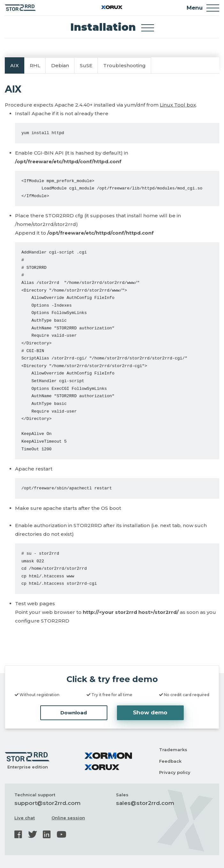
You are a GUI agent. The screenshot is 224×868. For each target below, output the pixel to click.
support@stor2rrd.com (47, 803)
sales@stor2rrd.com (145, 803)
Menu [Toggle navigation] (203, 8)
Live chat (25, 818)
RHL (35, 65)
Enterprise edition (28, 767)
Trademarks (173, 750)
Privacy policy (175, 772)
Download (74, 713)
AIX (15, 65)
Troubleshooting (124, 65)
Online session (68, 818)
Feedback (170, 761)
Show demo (150, 712)
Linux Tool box (178, 105)
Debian (60, 65)
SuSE (86, 65)
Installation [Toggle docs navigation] (112, 27)
